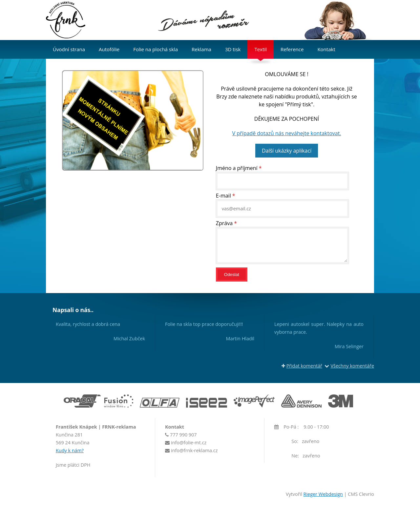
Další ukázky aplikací (287, 151)
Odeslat (232, 275)
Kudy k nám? (70, 450)
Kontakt (326, 49)
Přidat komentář (302, 366)
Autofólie (109, 49)
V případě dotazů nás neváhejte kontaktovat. (287, 133)
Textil (260, 49)
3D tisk (233, 49)
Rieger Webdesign (323, 494)
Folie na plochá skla (156, 49)
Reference (292, 49)
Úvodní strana (69, 49)
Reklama (201, 49)
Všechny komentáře (349, 366)
